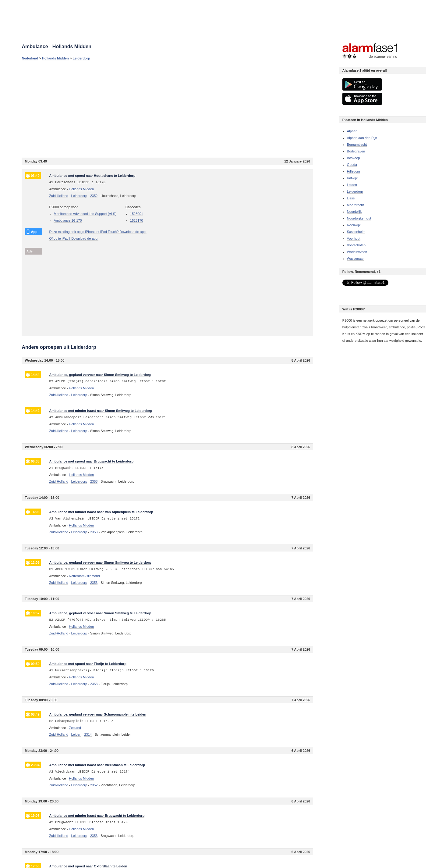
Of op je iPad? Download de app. (74, 238)
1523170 (137, 220)
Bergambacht (357, 145)
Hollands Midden (55, 58)
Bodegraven (356, 151)
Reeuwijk (354, 225)
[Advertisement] (167, 109)
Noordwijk (354, 212)
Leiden (352, 185)
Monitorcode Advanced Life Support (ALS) (85, 214)
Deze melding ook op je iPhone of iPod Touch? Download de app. (98, 232)
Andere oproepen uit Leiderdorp (59, 347)
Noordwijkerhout (359, 218)
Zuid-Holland (58, 196)
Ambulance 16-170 (68, 220)
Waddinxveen (357, 252)
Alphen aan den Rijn (362, 138)
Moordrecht (355, 205)
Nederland (30, 58)
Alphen (352, 131)
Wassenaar (355, 259)
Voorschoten (356, 245)
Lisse (351, 198)
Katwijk (352, 178)
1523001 (137, 214)
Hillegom (354, 171)
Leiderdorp (81, 58)
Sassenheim (356, 232)
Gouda (352, 165)
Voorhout (354, 238)
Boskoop (354, 158)
